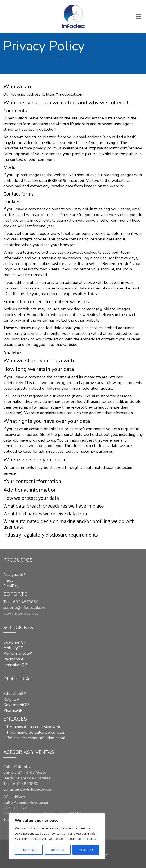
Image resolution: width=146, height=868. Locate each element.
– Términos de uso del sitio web (32, 727)
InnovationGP (15, 665)
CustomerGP (15, 642)
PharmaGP (13, 710)
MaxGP (10, 580)
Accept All (86, 850)
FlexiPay (11, 586)
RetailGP (11, 699)
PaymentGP (14, 659)
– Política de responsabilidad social (34, 738)
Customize (29, 850)
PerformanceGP (18, 653)
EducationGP (15, 694)
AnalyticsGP (14, 575)
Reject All (58, 850)
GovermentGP (16, 705)
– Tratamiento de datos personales (34, 732)
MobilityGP (13, 648)
